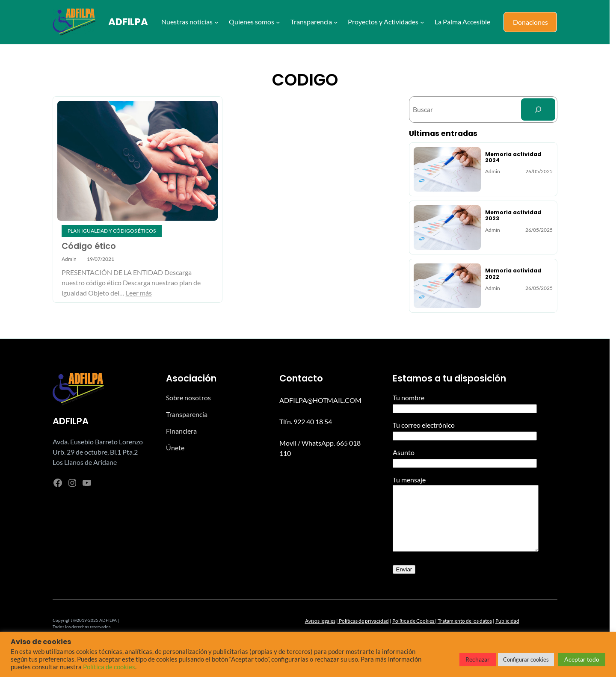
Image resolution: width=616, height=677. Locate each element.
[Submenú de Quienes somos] (278, 22)
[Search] (538, 109)
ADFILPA (128, 22)
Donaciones (530, 22)
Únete (175, 448)
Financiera (181, 431)
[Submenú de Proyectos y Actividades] (422, 22)
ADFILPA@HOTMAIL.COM (320, 400)
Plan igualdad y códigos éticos (112, 231)
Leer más (139, 293)
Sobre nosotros (188, 398)
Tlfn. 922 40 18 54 (306, 421)
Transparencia (187, 414)
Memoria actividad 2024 (513, 158)
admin (69, 259)
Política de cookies (109, 667)
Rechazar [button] (478, 659)
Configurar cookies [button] (526, 659)
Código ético (89, 246)
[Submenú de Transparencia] (336, 22)
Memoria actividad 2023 (513, 216)
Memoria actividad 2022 (513, 274)
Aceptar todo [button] (582, 659)
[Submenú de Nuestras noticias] (216, 22)
